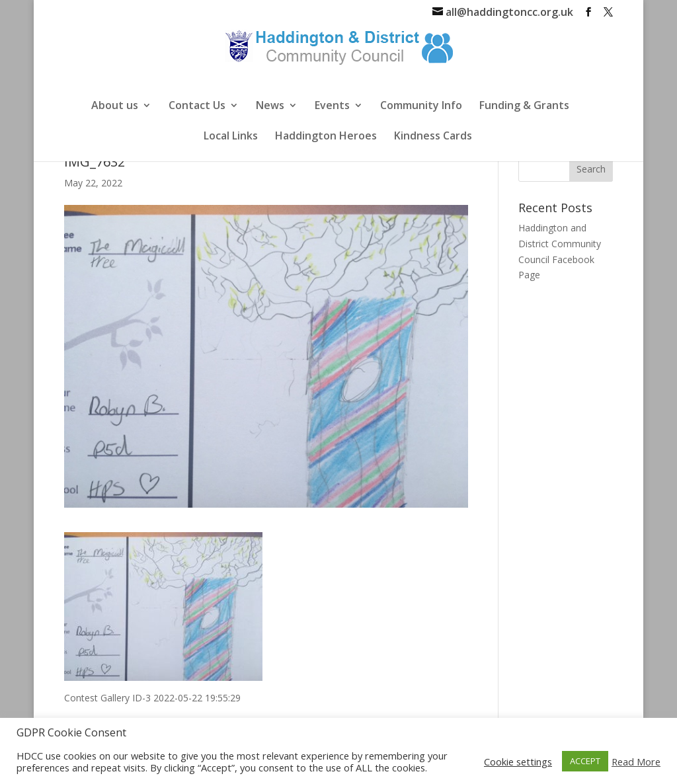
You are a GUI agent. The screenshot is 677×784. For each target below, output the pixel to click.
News (270, 106)
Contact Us (197, 106)
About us (115, 106)
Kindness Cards (433, 137)
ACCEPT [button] (585, 761)
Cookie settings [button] (518, 762)
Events (332, 106)
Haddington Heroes (326, 137)
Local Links (231, 137)
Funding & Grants (524, 106)
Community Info (421, 106)
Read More (636, 762)
